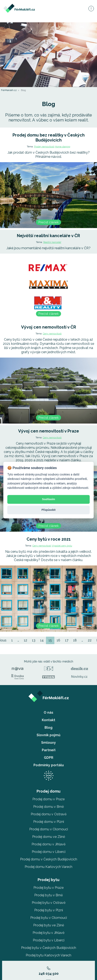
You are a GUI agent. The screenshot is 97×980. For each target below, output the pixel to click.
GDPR (49, 758)
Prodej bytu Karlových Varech (48, 955)
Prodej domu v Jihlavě (48, 844)
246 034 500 (49, 971)
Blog (48, 728)
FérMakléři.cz (9, 90)
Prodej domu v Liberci (49, 852)
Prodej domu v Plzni (49, 822)
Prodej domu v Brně (48, 807)
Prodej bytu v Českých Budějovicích (49, 948)
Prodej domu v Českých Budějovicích (49, 859)
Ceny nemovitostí (52, 334)
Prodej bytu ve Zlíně (49, 925)
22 (90, 640)
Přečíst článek (48, 222)
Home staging (63, 147)
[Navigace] (91, 8)
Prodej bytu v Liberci (49, 940)
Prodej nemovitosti (44, 147)
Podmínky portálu (49, 765)
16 (58, 640)
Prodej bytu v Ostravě (49, 903)
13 (34, 640)
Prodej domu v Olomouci (49, 829)
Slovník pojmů (48, 735)
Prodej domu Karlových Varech (48, 867)
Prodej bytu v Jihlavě (48, 933)
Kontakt (48, 720)
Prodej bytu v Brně (48, 895)
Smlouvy (48, 743)
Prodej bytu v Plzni (49, 910)
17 (67, 640)
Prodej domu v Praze (48, 799)
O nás (48, 713)
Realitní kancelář (52, 242)
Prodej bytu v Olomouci (49, 918)
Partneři (49, 750)
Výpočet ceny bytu (62, 546)
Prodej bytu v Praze (48, 888)
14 (42, 640)
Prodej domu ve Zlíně (49, 837)
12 (26, 640)
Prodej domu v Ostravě (49, 814)
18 (75, 640)
